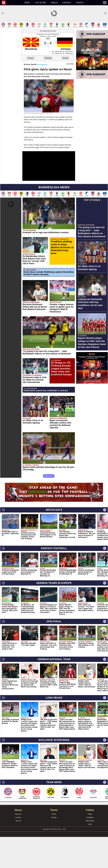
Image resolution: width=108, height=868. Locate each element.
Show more (49, 476)
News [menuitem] (27, 3)
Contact (18, 817)
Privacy (54, 817)
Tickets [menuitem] (80, 3)
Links (90, 824)
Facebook (90, 817)
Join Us (18, 821)
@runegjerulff (42, 65)
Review (65, 58)
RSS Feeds (90, 821)
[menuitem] (12, 3)
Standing (48, 58)
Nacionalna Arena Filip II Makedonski (48, 34)
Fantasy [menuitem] (67, 3)
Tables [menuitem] (54, 3)
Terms (54, 814)
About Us (18, 814)
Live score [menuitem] (40, 3)
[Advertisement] (92, 398)
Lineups (30, 58)
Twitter (90, 814)
